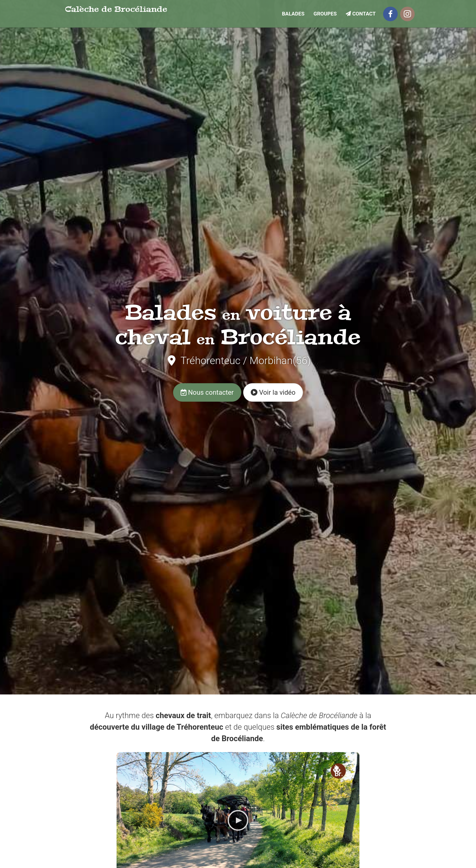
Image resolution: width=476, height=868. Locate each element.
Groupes (325, 13)
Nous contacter (207, 392)
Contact (361, 13)
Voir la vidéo (273, 392)
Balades (293, 13)
